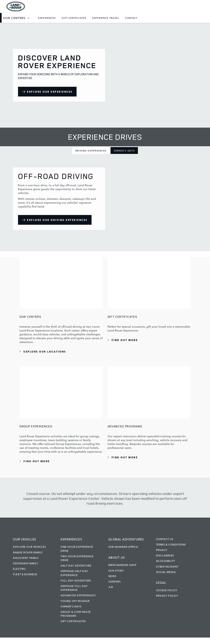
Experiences (47, 18)
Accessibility (166, 561)
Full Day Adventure (76, 580)
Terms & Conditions (171, 544)
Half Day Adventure (76, 565)
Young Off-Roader (75, 601)
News (112, 576)
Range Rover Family (28, 552)
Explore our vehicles (29, 547)
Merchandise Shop (123, 565)
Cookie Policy (167, 590)
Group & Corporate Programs (76, 614)
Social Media (166, 572)
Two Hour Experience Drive (77, 558)
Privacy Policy (167, 595)
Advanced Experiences (78, 595)
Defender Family (26, 563)
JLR (111, 587)
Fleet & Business (25, 574)
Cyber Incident (167, 566)
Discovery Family (26, 558)
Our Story (116, 570)
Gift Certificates (74, 18)
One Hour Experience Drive (77, 548)
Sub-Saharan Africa (123, 547)
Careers (115, 581)
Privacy (162, 550)
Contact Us (165, 539)
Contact (131, 18)
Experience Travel (106, 18)
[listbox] (18, 18)
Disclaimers (165, 555)
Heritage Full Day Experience (74, 588)
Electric (19, 569)
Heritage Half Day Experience (74, 573)
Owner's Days (71, 606)
